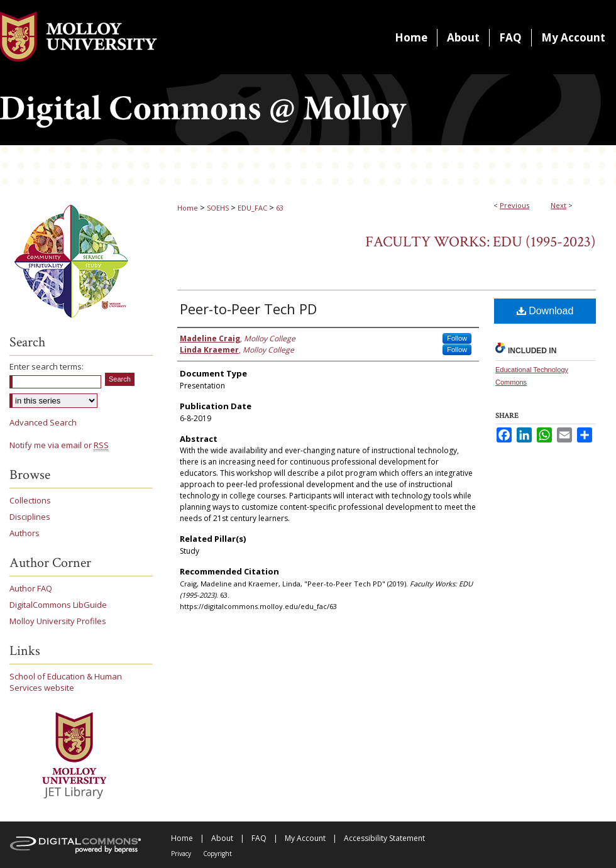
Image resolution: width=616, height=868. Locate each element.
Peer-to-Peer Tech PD (248, 309)
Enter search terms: (47, 366)
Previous (514, 205)
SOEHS (218, 208)
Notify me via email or (59, 445)
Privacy (181, 854)
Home (188, 208)
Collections (30, 500)
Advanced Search (43, 422)
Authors (25, 533)
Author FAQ (31, 588)
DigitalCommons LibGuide (58, 605)
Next (558, 205)
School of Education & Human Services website (66, 682)
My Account (305, 838)
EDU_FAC (252, 208)
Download (545, 311)
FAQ (259, 838)
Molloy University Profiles (58, 621)
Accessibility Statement (384, 838)
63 (280, 208)
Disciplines (30, 517)
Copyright (217, 854)
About (222, 838)
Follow (457, 338)
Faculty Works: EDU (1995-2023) (481, 242)
